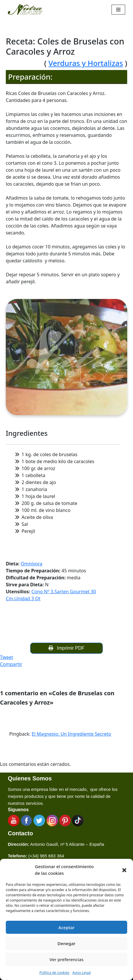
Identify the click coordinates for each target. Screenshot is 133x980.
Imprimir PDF (66, 648)
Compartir (11, 664)
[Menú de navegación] (118, 10)
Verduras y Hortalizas (86, 63)
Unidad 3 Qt (27, 599)
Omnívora (32, 564)
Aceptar (66, 927)
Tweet (7, 657)
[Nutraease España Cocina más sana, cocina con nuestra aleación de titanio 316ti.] (25, 9)
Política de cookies (54, 973)
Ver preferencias (66, 959)
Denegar (66, 943)
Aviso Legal (81, 973)
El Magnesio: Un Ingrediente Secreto (71, 734)
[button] (124, 870)
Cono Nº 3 (42, 592)
